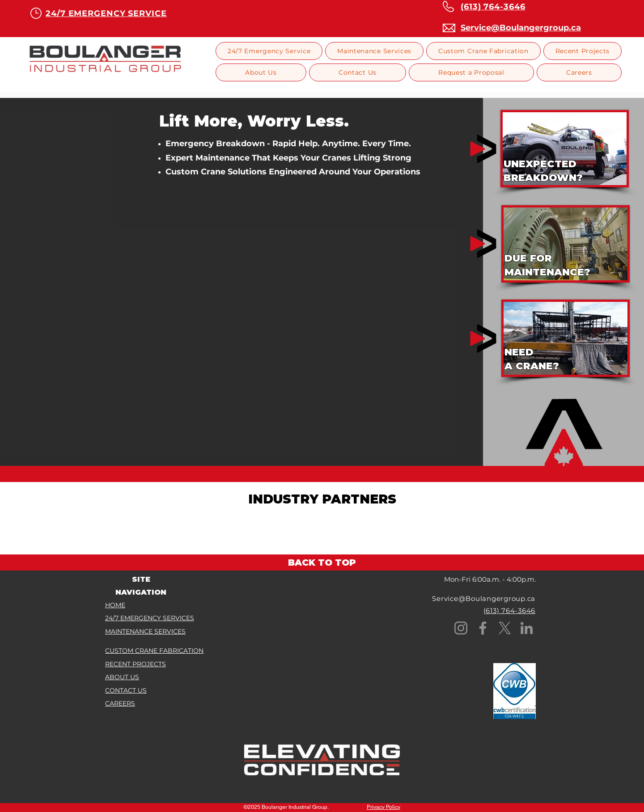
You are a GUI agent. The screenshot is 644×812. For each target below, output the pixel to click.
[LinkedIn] (527, 628)
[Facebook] (483, 628)
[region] (565, 149)
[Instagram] (461, 628)
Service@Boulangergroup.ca (484, 598)
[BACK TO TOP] (322, 562)
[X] (505, 628)
